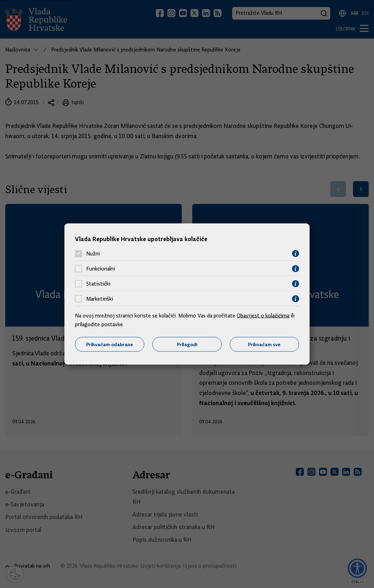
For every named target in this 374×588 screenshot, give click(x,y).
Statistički (98, 284)
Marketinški (100, 299)
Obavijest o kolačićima (263, 315)
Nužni (93, 254)
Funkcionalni (101, 269)
